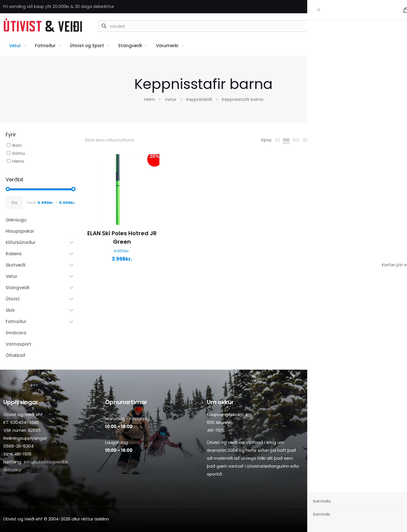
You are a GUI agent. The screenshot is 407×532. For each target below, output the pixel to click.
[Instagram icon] (400, 7)
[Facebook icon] (393, 7)
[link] (277, 140)
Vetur (171, 99)
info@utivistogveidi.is (46, 462)
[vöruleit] (228, 26)
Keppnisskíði (199, 99)
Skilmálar (13, 470)
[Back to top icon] (398, 518)
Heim (150, 99)
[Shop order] (376, 140)
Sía (14, 203)
